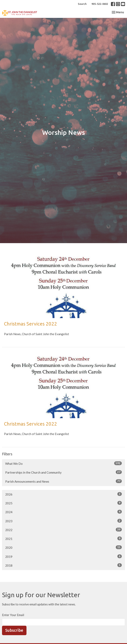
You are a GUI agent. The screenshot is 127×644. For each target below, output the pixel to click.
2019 (63, 556)
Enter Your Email (13, 615)
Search (82, 4)
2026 (63, 494)
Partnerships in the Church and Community (63, 472)
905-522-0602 (100, 4)
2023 (63, 521)
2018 (63, 565)
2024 (63, 512)
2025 (63, 503)
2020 (63, 547)
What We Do (63, 463)
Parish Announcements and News (63, 481)
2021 (63, 539)
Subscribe (14, 630)
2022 (63, 530)
